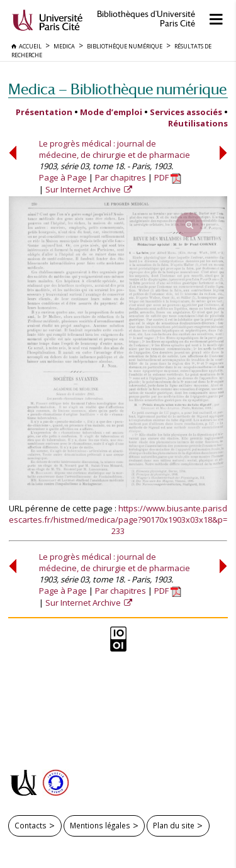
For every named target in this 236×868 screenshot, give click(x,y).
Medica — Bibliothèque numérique (117, 89)
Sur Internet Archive (84, 189)
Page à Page (63, 177)
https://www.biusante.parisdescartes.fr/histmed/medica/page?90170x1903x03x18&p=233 (118, 520)
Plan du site (174, 825)
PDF (168, 177)
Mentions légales (100, 825)
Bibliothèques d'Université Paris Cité (146, 19)
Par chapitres (121, 177)
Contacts (31, 825)
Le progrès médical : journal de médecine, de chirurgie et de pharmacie (115, 149)
